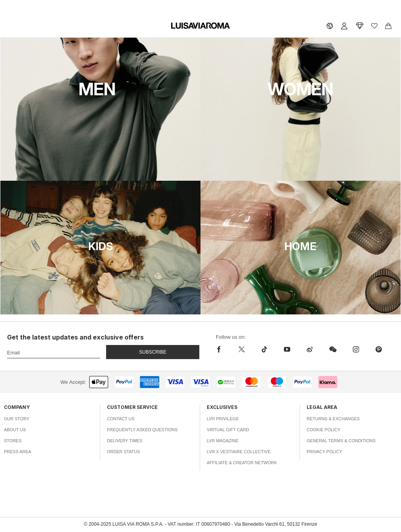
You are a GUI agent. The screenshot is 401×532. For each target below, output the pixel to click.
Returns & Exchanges (333, 419)
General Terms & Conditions (341, 441)
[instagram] (356, 349)
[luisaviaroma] (200, 26)
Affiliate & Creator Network (242, 463)
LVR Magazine (223, 441)
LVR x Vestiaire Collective (239, 452)
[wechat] (333, 349)
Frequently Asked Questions (142, 430)
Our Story (17, 419)
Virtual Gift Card (228, 430)
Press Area (18, 452)
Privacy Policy (324, 452)
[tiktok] (264, 349)
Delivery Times (125, 441)
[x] (242, 349)
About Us (15, 430)
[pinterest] (379, 349)
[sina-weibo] (310, 349)
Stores (13, 441)
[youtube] (287, 349)
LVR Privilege (223, 419)
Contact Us (121, 419)
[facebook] (223, 349)
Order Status (124, 452)
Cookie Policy (323, 430)
